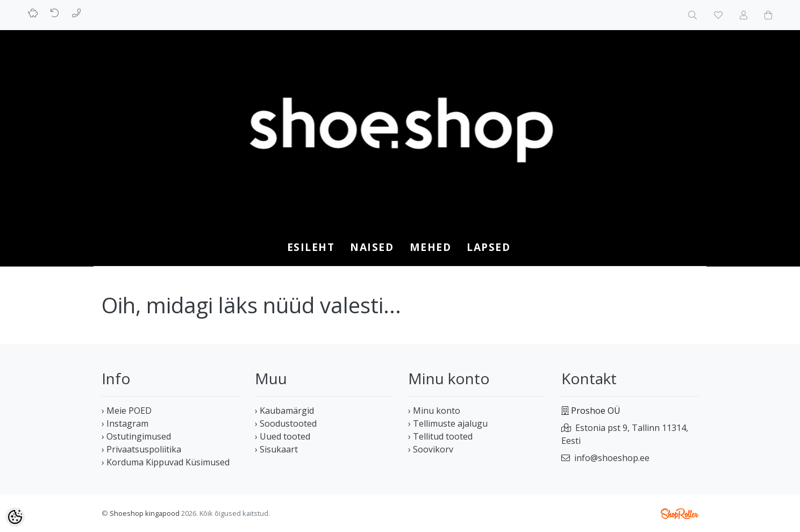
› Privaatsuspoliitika (141, 449)
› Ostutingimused (136, 436)
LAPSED (488, 247)
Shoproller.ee (680, 514)
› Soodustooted (286, 423)
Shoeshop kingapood (145, 513)
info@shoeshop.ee (612, 458)
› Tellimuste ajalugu (448, 423)
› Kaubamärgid (284, 411)
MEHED (431, 247)
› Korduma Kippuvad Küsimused (166, 462)
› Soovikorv (431, 449)
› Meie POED (127, 411)
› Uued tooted (283, 436)
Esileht (311, 247)
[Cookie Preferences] (15, 517)
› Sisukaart (276, 449)
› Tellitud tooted (440, 436)
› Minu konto (434, 411)
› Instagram (125, 423)
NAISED (372, 247)
